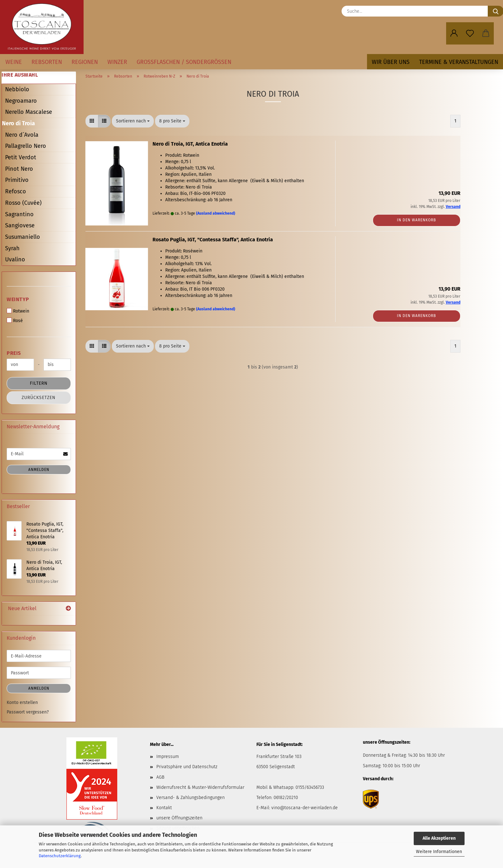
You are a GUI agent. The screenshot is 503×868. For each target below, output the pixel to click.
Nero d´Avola (22, 135)
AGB (160, 777)
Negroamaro (21, 101)
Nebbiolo (17, 89)
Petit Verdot (21, 157)
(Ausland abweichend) (216, 213)
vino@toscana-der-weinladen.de (305, 808)
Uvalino (15, 259)
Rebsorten (47, 62)
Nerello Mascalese (29, 112)
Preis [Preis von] (14, 353)
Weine (14, 62)
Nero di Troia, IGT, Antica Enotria (190, 144)
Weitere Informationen (439, 852)
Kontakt (164, 808)
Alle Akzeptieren (439, 838)
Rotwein (18, 311)
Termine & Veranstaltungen (459, 62)
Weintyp (18, 299)
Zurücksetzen (39, 398)
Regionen (85, 62)
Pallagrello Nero (26, 146)
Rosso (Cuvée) (23, 203)
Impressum (168, 757)
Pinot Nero (19, 169)
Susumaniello (23, 237)
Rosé (15, 320)
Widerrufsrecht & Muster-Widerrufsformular (200, 787)
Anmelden (39, 470)
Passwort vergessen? (28, 712)
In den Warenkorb (416, 220)
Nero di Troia (18, 123)
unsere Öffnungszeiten (179, 818)
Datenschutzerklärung (60, 856)
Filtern (39, 383)
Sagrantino (19, 214)
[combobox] (133, 121)
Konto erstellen (22, 703)
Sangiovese (20, 225)
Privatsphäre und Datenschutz (187, 767)
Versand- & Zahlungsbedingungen (190, 798)
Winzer (117, 62)
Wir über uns (391, 62)
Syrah (12, 248)
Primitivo (17, 180)
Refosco (16, 191)
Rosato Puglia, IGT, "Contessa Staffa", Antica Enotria (213, 240)
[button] (454, 33)
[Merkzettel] (470, 33)
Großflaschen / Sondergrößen (184, 62)
